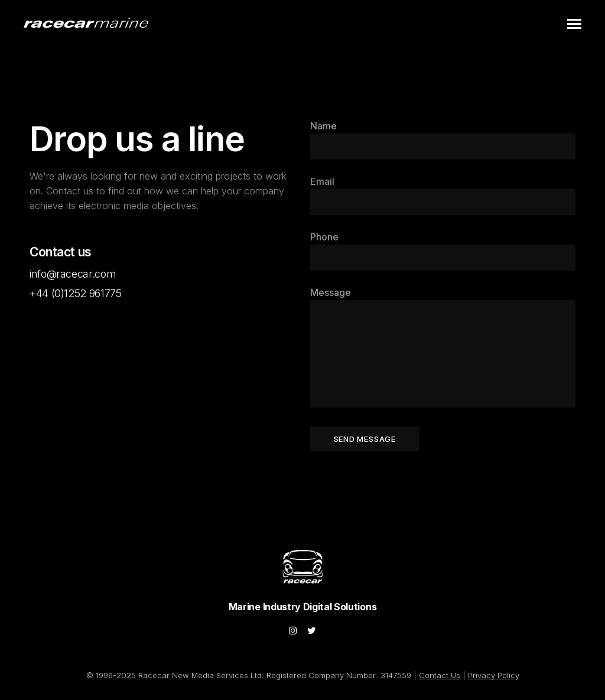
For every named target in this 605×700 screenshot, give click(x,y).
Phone (324, 237)
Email (322, 181)
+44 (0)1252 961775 (76, 293)
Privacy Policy (494, 675)
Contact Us (440, 675)
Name (323, 126)
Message (331, 292)
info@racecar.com (73, 274)
